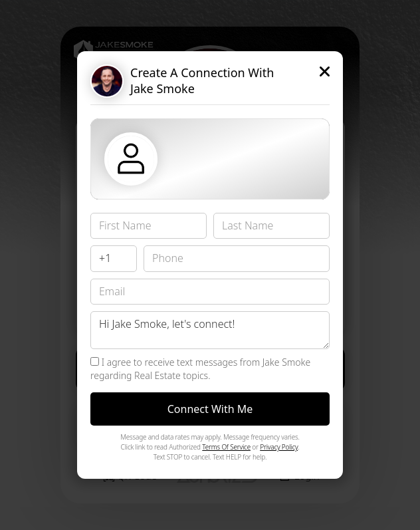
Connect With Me (210, 409)
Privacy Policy (279, 447)
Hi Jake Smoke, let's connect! (210, 330)
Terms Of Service (226, 447)
